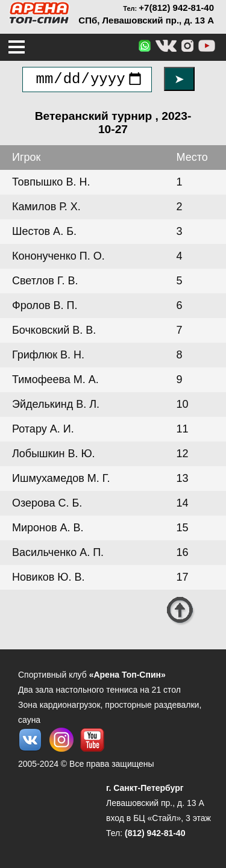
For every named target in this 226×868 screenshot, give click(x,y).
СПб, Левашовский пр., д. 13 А (146, 20)
